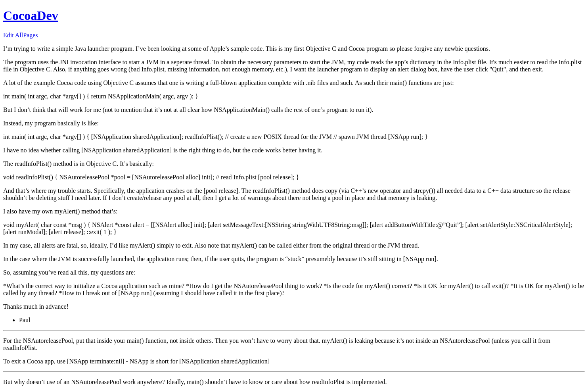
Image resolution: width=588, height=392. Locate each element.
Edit (9, 35)
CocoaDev (31, 15)
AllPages (27, 35)
